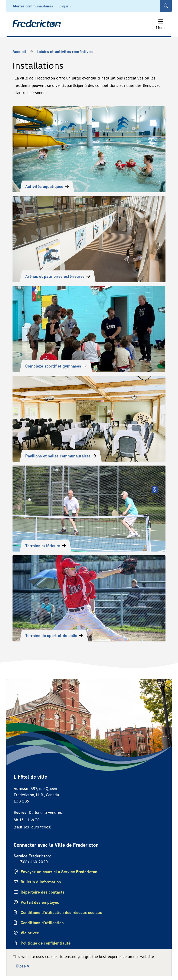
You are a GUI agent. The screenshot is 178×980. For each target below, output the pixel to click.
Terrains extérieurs (43, 546)
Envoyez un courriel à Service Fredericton (59, 872)
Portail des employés (40, 902)
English (65, 6)
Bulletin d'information (41, 882)
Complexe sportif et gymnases (53, 366)
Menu (161, 27)
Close (21, 966)
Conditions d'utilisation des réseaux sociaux (61, 913)
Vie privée (30, 933)
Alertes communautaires (33, 6)
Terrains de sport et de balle (51, 636)
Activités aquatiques (44, 187)
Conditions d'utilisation (42, 923)
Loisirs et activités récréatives (65, 52)
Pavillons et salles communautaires (58, 456)
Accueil (19, 52)
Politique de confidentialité (46, 943)
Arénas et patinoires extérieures (55, 276)
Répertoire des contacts (43, 892)
